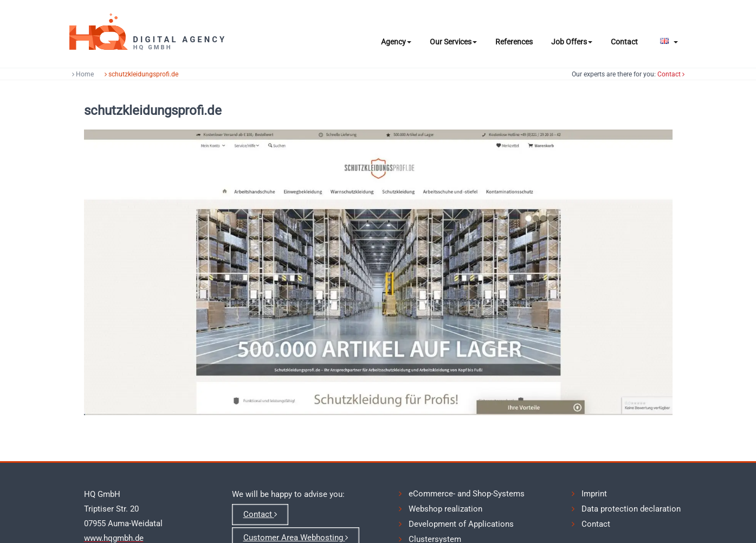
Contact (624, 42)
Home (101, 74)
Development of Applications (461, 524)
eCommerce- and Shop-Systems (467, 494)
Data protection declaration (631, 509)
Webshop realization (445, 509)
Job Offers (572, 42)
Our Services (453, 42)
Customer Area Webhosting (296, 538)
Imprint (594, 494)
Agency (396, 42)
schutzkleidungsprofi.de (160, 74)
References (514, 42)
